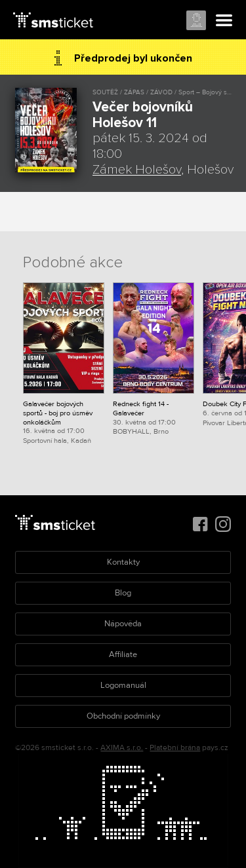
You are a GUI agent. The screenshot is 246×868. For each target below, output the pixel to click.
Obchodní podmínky (123, 716)
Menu (224, 21)
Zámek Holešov (137, 170)
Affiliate (123, 654)
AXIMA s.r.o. (122, 748)
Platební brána (175, 748)
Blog (123, 593)
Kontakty (123, 562)
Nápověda (123, 624)
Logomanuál (123, 685)
